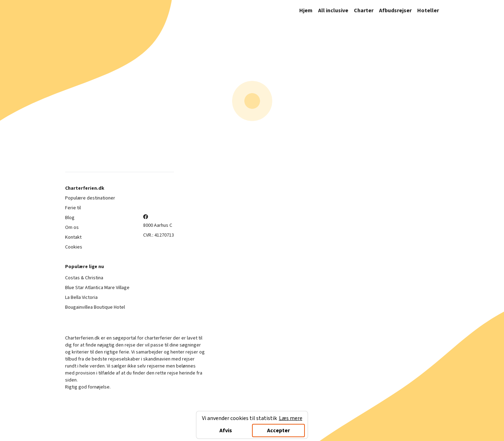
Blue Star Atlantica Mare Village (97, 288)
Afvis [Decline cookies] (226, 430)
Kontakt (73, 237)
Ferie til (73, 208)
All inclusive (333, 10)
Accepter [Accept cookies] (278, 430)
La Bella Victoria (81, 297)
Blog (70, 218)
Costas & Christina (84, 278)
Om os (72, 227)
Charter (364, 10)
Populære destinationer (90, 198)
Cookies (74, 247)
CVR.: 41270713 (159, 235)
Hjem (306, 10)
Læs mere (291, 418)
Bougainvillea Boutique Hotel (95, 307)
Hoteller (428, 10)
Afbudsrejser (395, 10)
